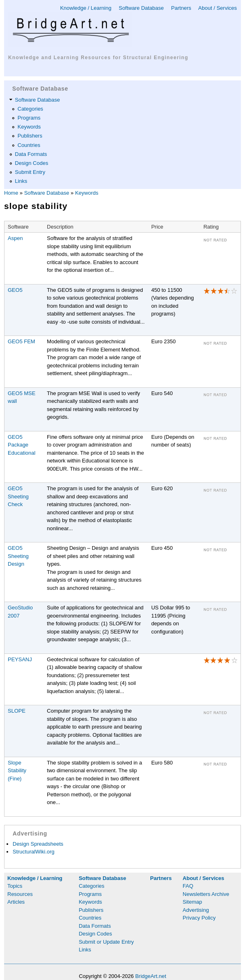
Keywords (29, 127)
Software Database (141, 8)
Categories (30, 109)
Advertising (196, 910)
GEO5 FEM (21, 341)
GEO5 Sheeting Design (18, 556)
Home (11, 193)
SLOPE (17, 711)
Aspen (15, 238)
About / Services (217, 8)
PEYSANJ (20, 659)
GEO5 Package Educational (22, 445)
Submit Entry (30, 172)
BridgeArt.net (151, 976)
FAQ (188, 886)
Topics (15, 886)
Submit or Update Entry (106, 942)
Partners (181, 8)
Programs (29, 118)
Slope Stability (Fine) (17, 771)
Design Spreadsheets (38, 844)
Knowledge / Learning (86, 8)
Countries (29, 145)
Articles (16, 902)
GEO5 (15, 290)
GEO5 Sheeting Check (18, 496)
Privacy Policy (199, 918)
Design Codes (32, 163)
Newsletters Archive (206, 894)
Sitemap (192, 902)
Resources (20, 894)
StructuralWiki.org (34, 852)
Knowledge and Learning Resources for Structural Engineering (98, 58)
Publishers (30, 136)
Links (21, 181)
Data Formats (31, 154)
